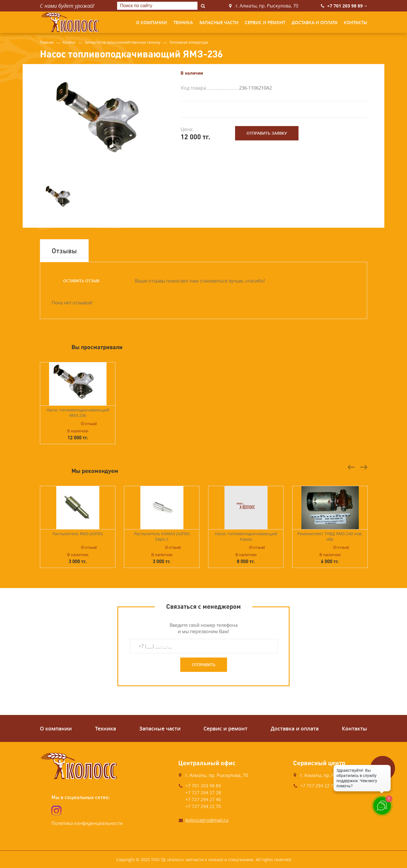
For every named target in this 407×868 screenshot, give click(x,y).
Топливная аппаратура (189, 42)
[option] (106, 121)
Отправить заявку (267, 133)
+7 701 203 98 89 (345, 6)
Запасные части (219, 23)
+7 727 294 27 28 (203, 792)
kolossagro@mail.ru (207, 820)
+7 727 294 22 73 (318, 786)
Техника (183, 23)
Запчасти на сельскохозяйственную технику (123, 42)
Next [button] (364, 467)
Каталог (69, 42)
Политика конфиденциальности (87, 823)
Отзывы (64, 251)
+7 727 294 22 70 (203, 806)
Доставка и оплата (315, 23)
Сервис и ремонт (265, 23)
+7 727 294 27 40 (203, 799)
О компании (152, 23)
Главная (47, 42)
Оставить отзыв (81, 281)
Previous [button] (351, 467)
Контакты (355, 23)
